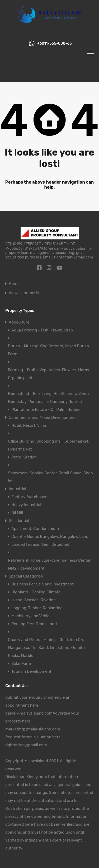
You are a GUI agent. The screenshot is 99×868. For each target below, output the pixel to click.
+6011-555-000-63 (55, 44)
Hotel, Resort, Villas (29, 425)
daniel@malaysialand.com (29, 713)
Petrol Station (24, 457)
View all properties (26, 293)
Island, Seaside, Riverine (34, 600)
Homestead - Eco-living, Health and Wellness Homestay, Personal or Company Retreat (49, 398)
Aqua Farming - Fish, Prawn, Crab (42, 330)
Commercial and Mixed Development (42, 417)
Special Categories (26, 576)
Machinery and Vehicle (32, 616)
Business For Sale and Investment (43, 584)
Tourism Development (31, 671)
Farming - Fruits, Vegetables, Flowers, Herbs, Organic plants (49, 374)
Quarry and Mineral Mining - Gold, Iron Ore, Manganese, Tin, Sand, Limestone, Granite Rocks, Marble (47, 648)
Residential (19, 521)
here (34, 705)
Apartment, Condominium (35, 529)
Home (14, 284)
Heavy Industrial (26, 505)
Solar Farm (21, 664)
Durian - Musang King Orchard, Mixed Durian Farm (48, 350)
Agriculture (19, 322)
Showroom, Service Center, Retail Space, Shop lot (50, 477)
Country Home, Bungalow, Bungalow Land (50, 537)
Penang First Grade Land (34, 624)
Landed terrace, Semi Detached (40, 544)
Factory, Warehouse (29, 497)
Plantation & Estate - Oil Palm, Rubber (46, 410)
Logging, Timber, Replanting (37, 608)
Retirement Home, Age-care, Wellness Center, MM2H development (50, 564)
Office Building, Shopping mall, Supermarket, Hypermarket (49, 445)
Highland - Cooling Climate (36, 592)
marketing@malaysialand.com (33, 729)
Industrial (17, 489)
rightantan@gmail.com (26, 745)
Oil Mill (17, 513)
